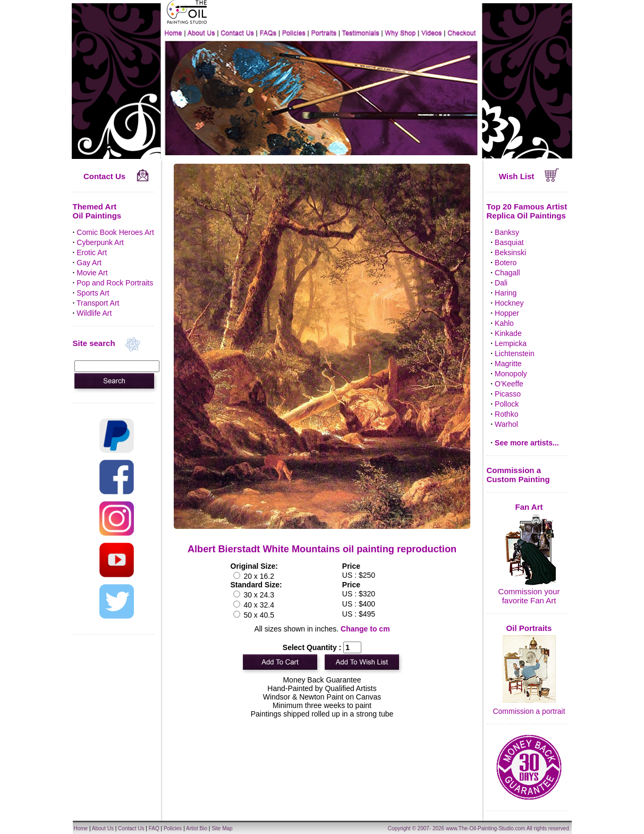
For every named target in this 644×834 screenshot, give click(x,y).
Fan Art (529, 507)
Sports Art (93, 293)
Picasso (508, 394)
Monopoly (511, 374)
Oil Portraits (529, 628)
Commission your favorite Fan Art (529, 596)
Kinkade (508, 333)
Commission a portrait (529, 711)
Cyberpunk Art (100, 242)
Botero (506, 263)
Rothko (506, 414)
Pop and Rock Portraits (115, 283)
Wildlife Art (94, 313)
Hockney (509, 303)
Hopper (507, 313)
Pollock (507, 404)
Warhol (506, 424)
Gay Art (89, 263)
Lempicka (511, 343)
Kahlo (504, 323)
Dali (501, 283)
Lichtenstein (515, 353)
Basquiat (509, 242)
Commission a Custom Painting (518, 475)
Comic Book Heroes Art (115, 232)
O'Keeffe (509, 384)
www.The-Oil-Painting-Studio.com (486, 828)
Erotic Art (92, 252)
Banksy (507, 232)
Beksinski (510, 252)
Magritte (508, 364)
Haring (506, 293)
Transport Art (98, 303)
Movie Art (92, 273)
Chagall (507, 273)
